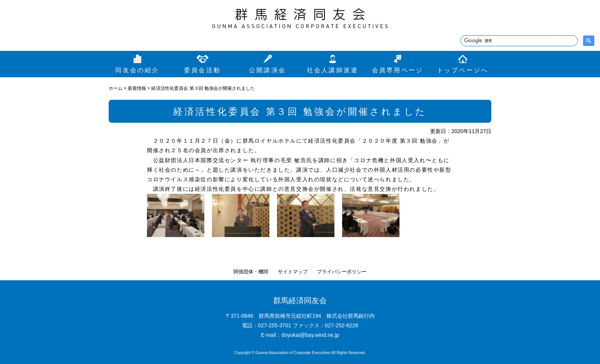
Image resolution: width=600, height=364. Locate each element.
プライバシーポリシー (342, 272)
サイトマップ (293, 272)
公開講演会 (267, 70)
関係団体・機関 (251, 272)
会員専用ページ (398, 70)
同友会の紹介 (137, 70)
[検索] (518, 41)
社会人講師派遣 (333, 70)
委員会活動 (202, 70)
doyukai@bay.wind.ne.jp (310, 335)
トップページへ (463, 70)
